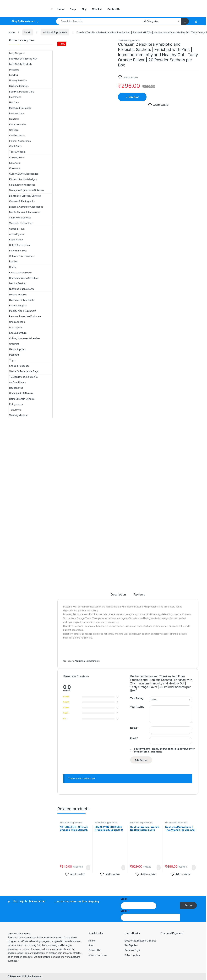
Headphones (16, 388)
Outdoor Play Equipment (22, 256)
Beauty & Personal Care (22, 92)
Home (61, 9)
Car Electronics (17, 135)
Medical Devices (18, 283)
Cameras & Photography (22, 201)
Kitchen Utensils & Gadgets (23, 179)
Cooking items (17, 157)
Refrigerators (16, 404)
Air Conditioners (18, 382)
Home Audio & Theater (21, 393)
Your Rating (137, 698)
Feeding (14, 75)
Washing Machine (18, 415)
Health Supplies (17, 349)
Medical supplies (18, 295)
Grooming (14, 344)
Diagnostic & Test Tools (22, 300)
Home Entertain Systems (22, 399)
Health (28, 32)
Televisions (15, 410)
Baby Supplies (17, 53)
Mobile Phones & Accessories (25, 212)
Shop (73, 9)
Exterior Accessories (20, 141)
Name (134, 728)
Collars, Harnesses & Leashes (25, 338)
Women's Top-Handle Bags (24, 371)
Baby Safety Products (21, 64)
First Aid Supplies (18, 306)
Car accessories (18, 124)
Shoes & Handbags (19, 366)
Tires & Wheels (17, 152)
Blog (84, 9)
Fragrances (15, 97)
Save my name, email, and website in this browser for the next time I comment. (164, 750)
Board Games (16, 240)
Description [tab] (118, 595)
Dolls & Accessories (19, 245)
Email (134, 738)
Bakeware (15, 163)
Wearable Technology (21, 223)
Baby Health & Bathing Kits (23, 59)
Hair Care (14, 102)
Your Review (137, 707)
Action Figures (17, 234)
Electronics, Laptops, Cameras (25, 196)
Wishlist (97, 9)
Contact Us (114, 9)
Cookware (15, 168)
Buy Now (134, 97)
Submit (188, 905)
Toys (12, 360)
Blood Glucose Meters (21, 273)
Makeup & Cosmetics (20, 108)
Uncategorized (17, 322)
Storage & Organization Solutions (27, 190)
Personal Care (17, 113)
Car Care (14, 130)
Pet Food (14, 355)
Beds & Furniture (18, 333)
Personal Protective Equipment (25, 316)
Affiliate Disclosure (98, 955)
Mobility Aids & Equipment (23, 311)
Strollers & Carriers (19, 86)
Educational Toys (18, 251)
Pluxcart (15, 976)
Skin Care (14, 119)
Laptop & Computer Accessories (26, 207)
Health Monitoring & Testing (24, 278)
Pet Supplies (16, 328)
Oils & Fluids (15, 146)
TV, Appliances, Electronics (23, 377)
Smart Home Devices (20, 218)
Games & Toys (17, 229)
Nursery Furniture (18, 80)
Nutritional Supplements (55, 32)
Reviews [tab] (139, 595)
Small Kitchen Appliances (22, 185)
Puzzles (13, 261)
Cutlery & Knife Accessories (24, 174)
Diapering (14, 70)
